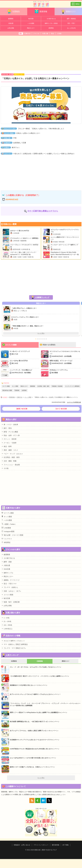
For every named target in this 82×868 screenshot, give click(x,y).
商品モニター (31, 28)
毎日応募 (31, 19)
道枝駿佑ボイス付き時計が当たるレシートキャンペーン (29, 685)
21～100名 (6, 621)
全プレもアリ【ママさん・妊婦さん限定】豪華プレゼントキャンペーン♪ (34, 731)
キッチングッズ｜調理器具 (72, 386)
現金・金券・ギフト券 (11, 435)
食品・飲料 (7, 446)
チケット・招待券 (9, 439)
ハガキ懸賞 (31, 23)
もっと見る (41, 333)
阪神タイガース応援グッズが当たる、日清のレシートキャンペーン (32, 767)
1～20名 (6, 618)
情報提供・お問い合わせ (22, 845)
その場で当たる (51, 19)
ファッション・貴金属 (11, 465)
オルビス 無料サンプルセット (13, 641)
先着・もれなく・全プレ (11, 591)
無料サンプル (7, 573)
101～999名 (7, 625)
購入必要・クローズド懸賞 (12, 535)
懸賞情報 (41, 11)
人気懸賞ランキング (42, 297)
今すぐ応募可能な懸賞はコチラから (43, 211)
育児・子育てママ (9, 584)
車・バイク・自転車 (10, 424)
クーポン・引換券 (9, 443)
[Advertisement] (41, 53)
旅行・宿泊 (7, 428)
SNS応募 (6, 569)
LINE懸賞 (6, 528)
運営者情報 (56, 845)
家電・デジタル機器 (10, 432)
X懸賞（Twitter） (9, 524)
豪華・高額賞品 (71, 19)
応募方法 (27, 34)
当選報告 (13, 11)
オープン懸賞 (6, 386)
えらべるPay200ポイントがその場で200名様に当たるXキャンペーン (33, 758)
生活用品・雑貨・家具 (43, 386)
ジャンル (36, 34)
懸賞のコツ (68, 11)
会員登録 (24, 390)
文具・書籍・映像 (9, 461)
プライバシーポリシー (41, 845)
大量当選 (11, 23)
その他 (5, 468)
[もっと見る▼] (71, 28)
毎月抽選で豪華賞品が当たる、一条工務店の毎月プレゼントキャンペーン (35, 722)
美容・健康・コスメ (10, 450)
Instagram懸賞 (8, 531)
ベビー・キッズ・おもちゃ (12, 454)
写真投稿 (17, 390)
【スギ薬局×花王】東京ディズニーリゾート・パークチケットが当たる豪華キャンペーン (40, 676)
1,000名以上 (7, 629)
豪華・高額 (7, 562)
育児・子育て (71, 23)
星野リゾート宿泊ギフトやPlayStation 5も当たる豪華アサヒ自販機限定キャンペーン (39, 712)
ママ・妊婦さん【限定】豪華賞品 (15, 644)
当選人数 (45, 34)
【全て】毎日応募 (61, 409)
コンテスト (7, 539)
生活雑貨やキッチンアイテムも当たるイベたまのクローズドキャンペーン (35, 740)
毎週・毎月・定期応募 (11, 602)
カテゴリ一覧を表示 (76, 3)
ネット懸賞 (15, 386)
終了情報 (66, 845)
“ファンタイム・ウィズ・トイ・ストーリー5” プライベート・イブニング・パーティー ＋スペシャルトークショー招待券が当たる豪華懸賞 (45, 704)
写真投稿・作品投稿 (57, 386)
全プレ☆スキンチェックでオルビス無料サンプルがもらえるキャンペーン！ (35, 694)
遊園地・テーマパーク (11, 580)
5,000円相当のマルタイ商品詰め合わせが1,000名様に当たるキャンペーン (35, 749)
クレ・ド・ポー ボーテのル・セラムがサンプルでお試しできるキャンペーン (36, 667)
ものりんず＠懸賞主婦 (74, 402)
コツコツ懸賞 (7, 595)
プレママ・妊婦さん (10, 587)
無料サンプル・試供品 (51, 23)
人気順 (59, 34)
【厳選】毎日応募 (21, 409)
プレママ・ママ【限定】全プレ (14, 648)
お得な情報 (11, 28)
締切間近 (51, 28)
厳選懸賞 (11, 19)
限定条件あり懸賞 (7, 390)
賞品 (53, 34)
